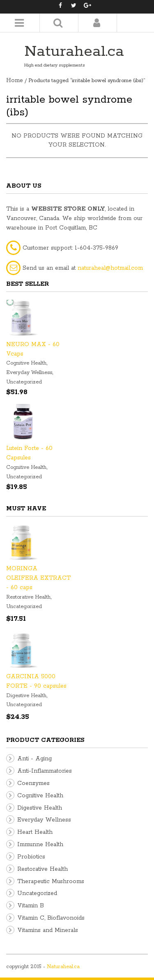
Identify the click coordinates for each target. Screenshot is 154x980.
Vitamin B (31, 906)
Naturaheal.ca (74, 52)
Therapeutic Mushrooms (51, 881)
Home (15, 80)
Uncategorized (24, 382)
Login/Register (97, 23)
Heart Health (35, 832)
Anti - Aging (34, 759)
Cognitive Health (26, 363)
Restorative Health (28, 597)
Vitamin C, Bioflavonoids (51, 918)
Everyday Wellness (29, 373)
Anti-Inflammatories (45, 771)
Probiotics (31, 857)
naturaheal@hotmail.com (110, 268)
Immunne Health (40, 845)
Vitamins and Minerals (48, 930)
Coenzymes (33, 783)
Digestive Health (26, 696)
